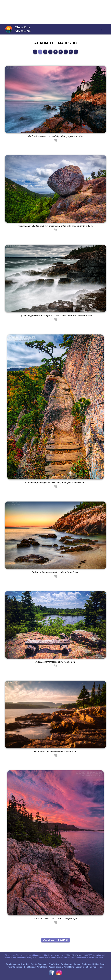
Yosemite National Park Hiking (90, 967)
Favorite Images (15, 967)
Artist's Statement (39, 964)
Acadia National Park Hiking (61, 967)
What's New (54, 964)
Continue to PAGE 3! (55, 940)
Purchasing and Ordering (18, 964)
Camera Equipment (83, 964)
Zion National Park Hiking (35, 967)
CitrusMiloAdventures (23, 29)
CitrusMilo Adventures (76, 955)
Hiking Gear (98, 964)
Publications (67, 964)
